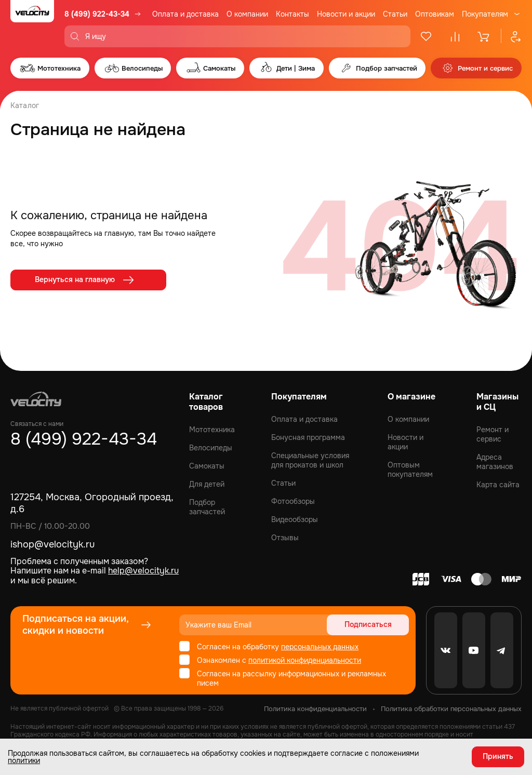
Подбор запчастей (207, 507)
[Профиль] (511, 36)
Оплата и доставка (185, 14)
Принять (498, 757)
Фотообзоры (293, 501)
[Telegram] (502, 650)
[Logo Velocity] (32, 24)
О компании (247, 14)
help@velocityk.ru (143, 571)
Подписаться (369, 625)
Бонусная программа (308, 437)
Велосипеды (211, 448)
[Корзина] (484, 36)
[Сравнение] (455, 36)
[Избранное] (426, 36)
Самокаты (207, 466)
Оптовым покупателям (410, 470)
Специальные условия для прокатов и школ (310, 460)
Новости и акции (346, 14)
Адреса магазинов (495, 462)
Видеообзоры (295, 519)
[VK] (446, 650)
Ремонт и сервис (493, 434)
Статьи (395, 14)
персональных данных (320, 647)
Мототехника (212, 430)
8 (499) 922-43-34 (97, 14)
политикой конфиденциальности (305, 660)
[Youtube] (474, 650)
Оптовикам (435, 14)
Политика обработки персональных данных (451, 709)
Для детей (207, 484)
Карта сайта (498, 485)
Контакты (292, 14)
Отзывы (285, 538)
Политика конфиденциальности (315, 709)
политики (24, 760)
